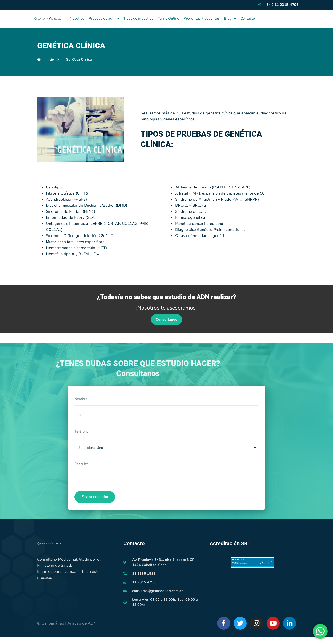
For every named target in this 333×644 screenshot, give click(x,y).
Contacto (248, 19)
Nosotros (77, 19)
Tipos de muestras (138, 19)
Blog (230, 19)
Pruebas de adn (104, 19)
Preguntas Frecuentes (202, 19)
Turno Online (168, 19)
